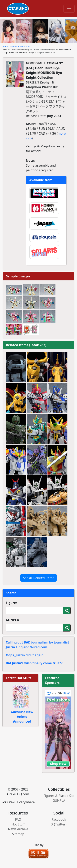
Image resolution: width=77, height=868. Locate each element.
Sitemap (18, 834)
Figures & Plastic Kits (20, 47)
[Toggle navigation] (69, 9)
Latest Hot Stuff (18, 678)
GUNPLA (12, 620)
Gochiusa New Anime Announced (22, 717)
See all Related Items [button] (38, 578)
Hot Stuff (18, 824)
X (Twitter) (59, 824)
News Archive (18, 829)
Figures (12, 603)
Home (5, 47)
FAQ (18, 819)
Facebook (59, 819)
